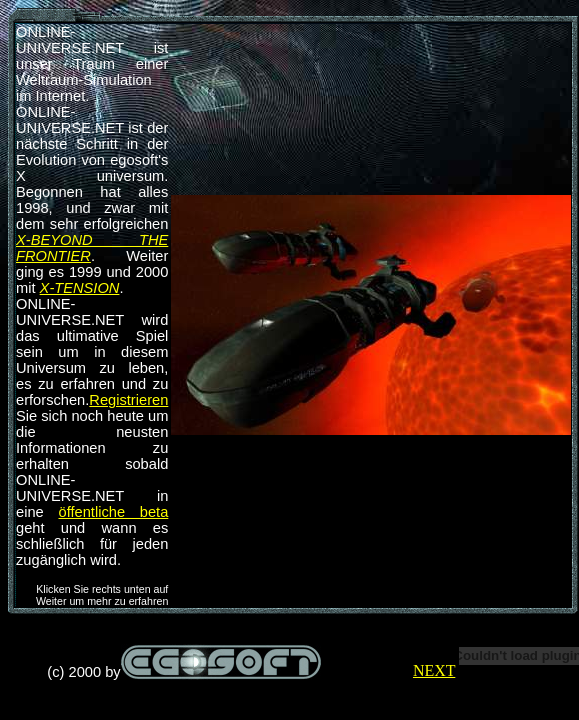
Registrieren (128, 400)
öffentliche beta (113, 512)
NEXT (434, 670)
